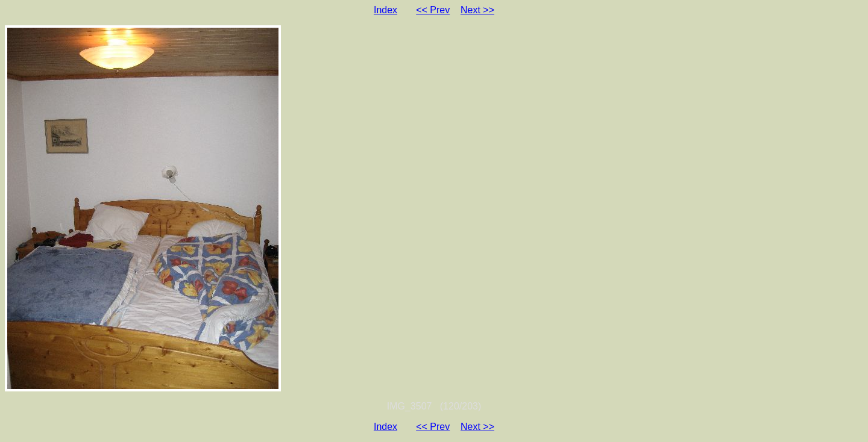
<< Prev (433, 10)
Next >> (477, 10)
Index (385, 10)
